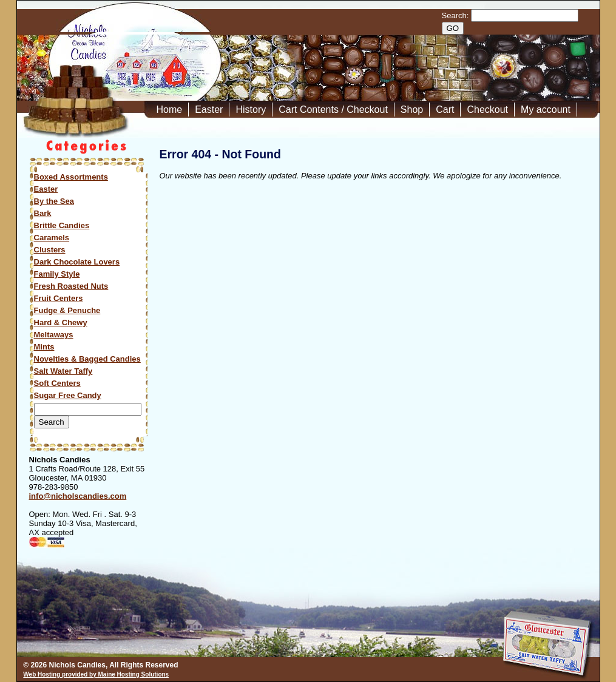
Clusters (50, 250)
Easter (209, 110)
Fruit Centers (59, 298)
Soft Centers (57, 383)
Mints (44, 347)
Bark (43, 213)
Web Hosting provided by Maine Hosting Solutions (96, 674)
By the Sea (54, 201)
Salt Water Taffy (63, 371)
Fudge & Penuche (67, 310)
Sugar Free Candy (68, 395)
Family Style (57, 274)
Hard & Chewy (61, 322)
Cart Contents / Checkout (333, 110)
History (251, 110)
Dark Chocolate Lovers (77, 262)
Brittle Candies (62, 225)
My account (546, 110)
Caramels (52, 238)
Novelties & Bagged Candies (87, 359)
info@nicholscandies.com (78, 496)
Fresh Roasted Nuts (71, 286)
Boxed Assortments (71, 177)
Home (170, 110)
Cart (445, 110)
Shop (412, 110)
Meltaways (54, 335)
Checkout (487, 110)
